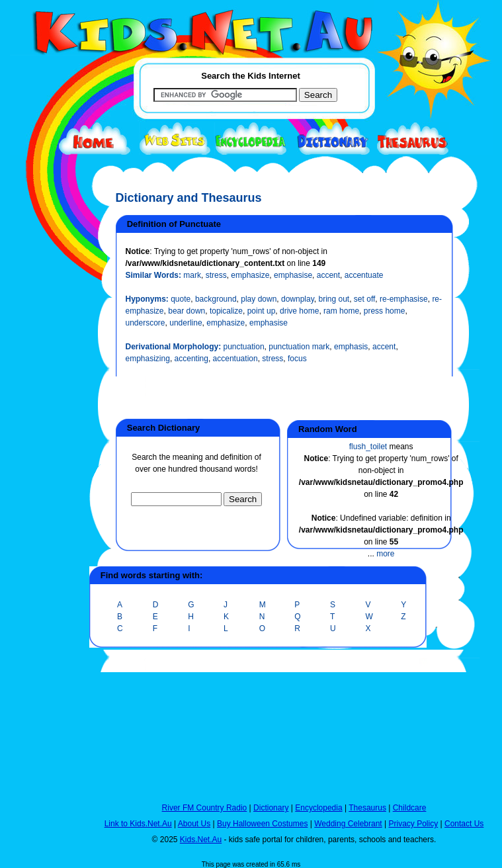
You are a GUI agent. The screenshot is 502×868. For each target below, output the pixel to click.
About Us (194, 824)
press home (385, 311)
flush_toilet (368, 447)
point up (262, 311)
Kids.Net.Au (201, 840)
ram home (341, 311)
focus (297, 359)
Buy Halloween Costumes (262, 824)
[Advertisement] (43, 484)
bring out (334, 299)
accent (328, 275)
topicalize (226, 311)
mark (192, 275)
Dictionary (271, 808)
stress (216, 275)
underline (186, 323)
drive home (299, 311)
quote (181, 299)
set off (364, 299)
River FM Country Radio (205, 808)
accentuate (364, 275)
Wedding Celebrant (348, 824)
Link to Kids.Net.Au (138, 824)
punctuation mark (299, 347)
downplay (298, 299)
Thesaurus (367, 808)
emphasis (351, 347)
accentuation (235, 359)
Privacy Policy (414, 824)
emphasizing (148, 359)
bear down (187, 311)
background (216, 299)
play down (259, 299)
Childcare (410, 808)
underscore (146, 323)
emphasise (293, 275)
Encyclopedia (318, 808)
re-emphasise (404, 299)
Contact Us (464, 824)
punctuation (244, 347)
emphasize (250, 275)
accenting (191, 359)
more (385, 554)
